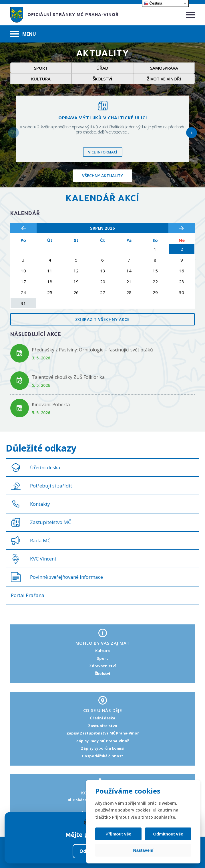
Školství (102, 79)
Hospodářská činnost (103, 756)
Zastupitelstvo (103, 726)
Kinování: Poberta (51, 404)
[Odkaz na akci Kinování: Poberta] (20, 408)
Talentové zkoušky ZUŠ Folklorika (68, 377)
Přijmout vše (118, 834)
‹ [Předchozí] (13, 132)
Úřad (102, 68)
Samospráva (164, 68)
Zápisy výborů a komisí (103, 748)
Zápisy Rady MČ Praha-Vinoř (103, 741)
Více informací (103, 152)
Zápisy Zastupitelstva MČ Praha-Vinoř (103, 733)
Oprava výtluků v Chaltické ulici (103, 118)
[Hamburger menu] (190, 15)
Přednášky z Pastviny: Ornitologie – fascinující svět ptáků (92, 350)
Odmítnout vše (168, 834)
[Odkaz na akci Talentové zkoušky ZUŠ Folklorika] (20, 381)
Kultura (41, 79)
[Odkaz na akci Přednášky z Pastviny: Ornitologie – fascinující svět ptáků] (20, 353)
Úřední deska (103, 718)
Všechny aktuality (103, 176)
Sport (41, 68)
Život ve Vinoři (164, 79)
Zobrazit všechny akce (103, 319)
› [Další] (192, 132)
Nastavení (143, 850)
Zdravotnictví (103, 666)
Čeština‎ (153, 3)
